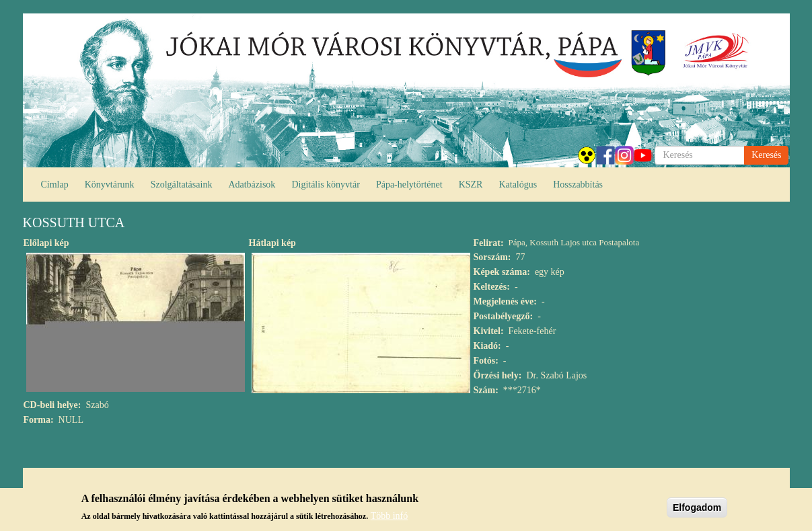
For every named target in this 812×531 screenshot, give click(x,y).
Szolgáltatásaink (182, 185)
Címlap (55, 185)
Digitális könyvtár (326, 185)
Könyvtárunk (110, 185)
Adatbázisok (252, 185)
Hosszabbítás (578, 185)
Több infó (390, 518)
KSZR (471, 185)
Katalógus (518, 185)
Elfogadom (697, 509)
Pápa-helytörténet (409, 185)
